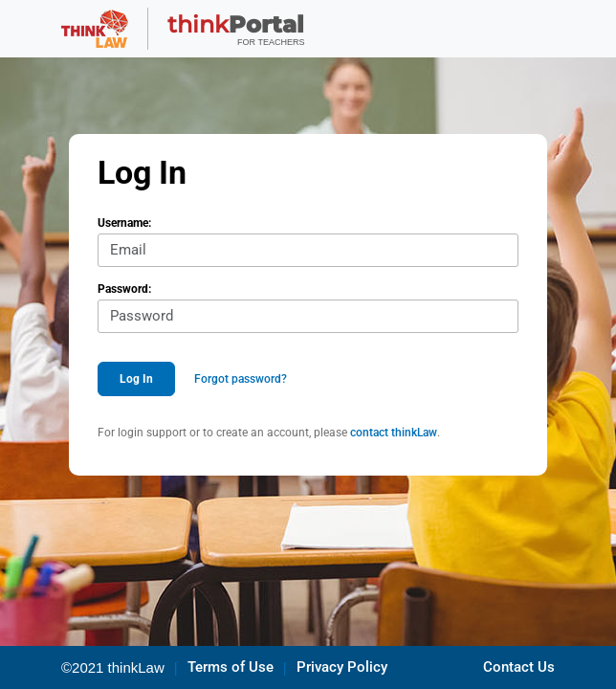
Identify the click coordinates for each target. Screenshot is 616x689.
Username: (124, 223)
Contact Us (519, 667)
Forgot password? (241, 379)
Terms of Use (231, 667)
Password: (124, 289)
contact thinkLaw (394, 433)
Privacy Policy (342, 667)
